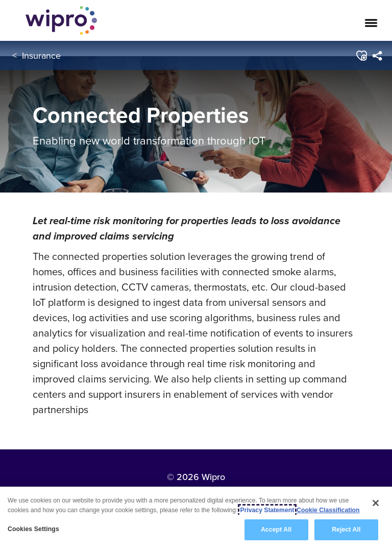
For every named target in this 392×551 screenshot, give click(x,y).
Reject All (346, 530)
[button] (362, 56)
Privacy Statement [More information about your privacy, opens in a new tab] (267, 510)
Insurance (41, 55)
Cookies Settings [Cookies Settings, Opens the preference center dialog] (33, 529)
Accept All (276, 530)
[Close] (376, 503)
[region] (196, 519)
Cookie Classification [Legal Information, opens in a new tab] (328, 510)
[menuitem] (377, 56)
